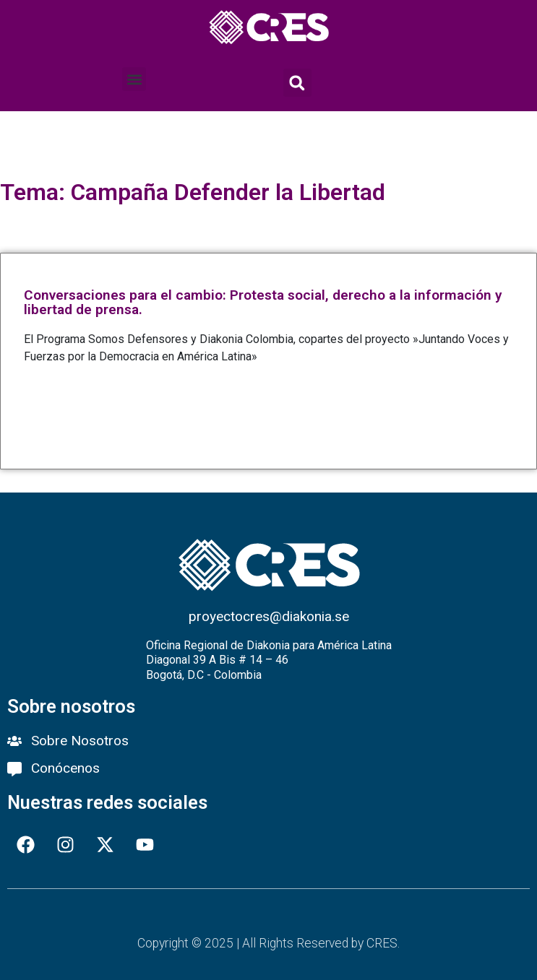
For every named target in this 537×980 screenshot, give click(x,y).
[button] (134, 79)
